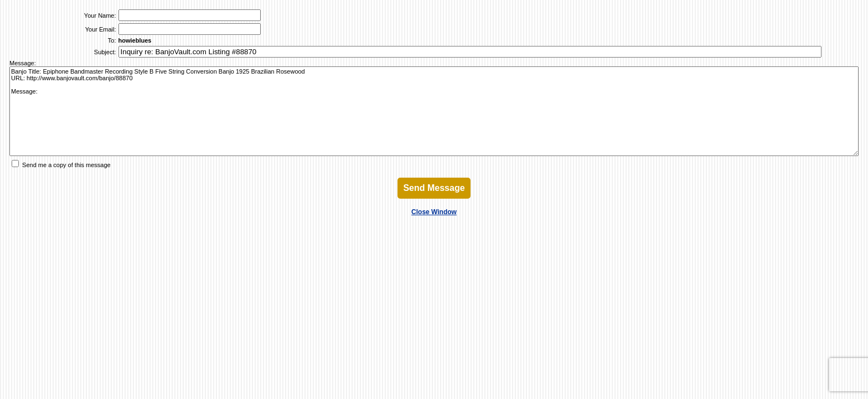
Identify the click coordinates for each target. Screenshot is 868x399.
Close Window (434, 212)
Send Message (434, 188)
